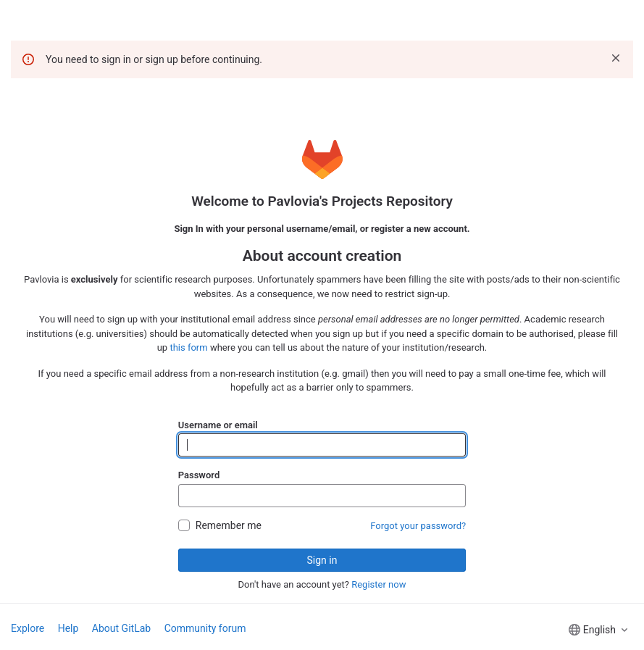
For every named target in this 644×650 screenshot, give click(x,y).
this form (188, 347)
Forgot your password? (418, 526)
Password (199, 475)
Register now (379, 584)
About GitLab (121, 628)
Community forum (205, 628)
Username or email (218, 425)
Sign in (322, 560)
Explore (28, 628)
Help (68, 628)
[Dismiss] (616, 58)
